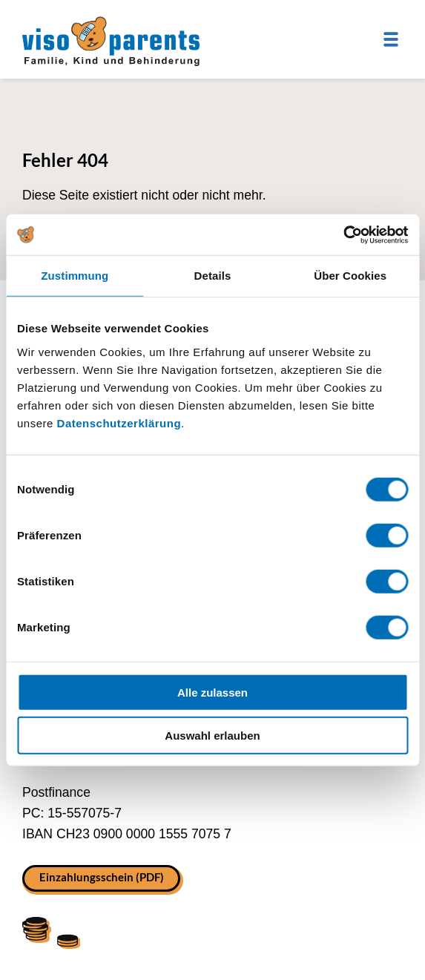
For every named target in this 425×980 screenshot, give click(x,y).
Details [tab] (213, 276)
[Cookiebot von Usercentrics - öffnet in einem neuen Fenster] (343, 234)
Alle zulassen (212, 692)
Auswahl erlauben (212, 736)
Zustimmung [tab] (75, 276)
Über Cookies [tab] (350, 276)
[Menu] (391, 39)
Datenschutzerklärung (119, 422)
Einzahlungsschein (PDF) (102, 877)
